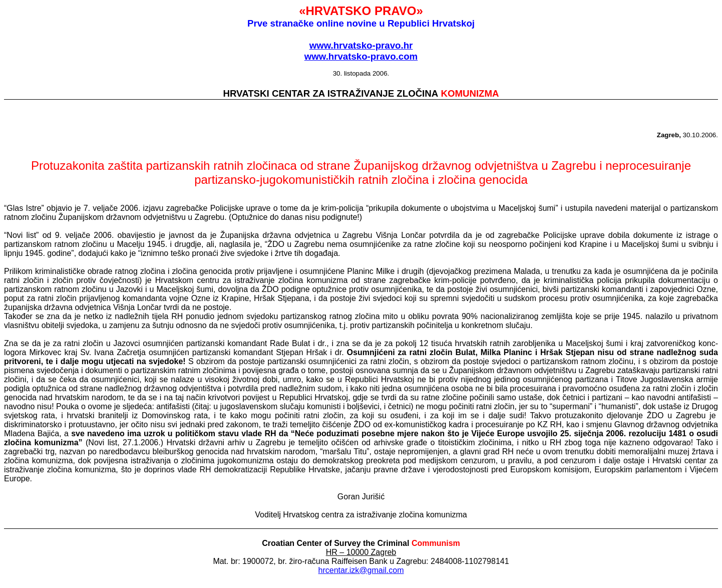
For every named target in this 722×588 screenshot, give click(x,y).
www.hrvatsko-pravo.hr (361, 45)
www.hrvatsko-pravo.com (361, 56)
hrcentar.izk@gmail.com (361, 570)
